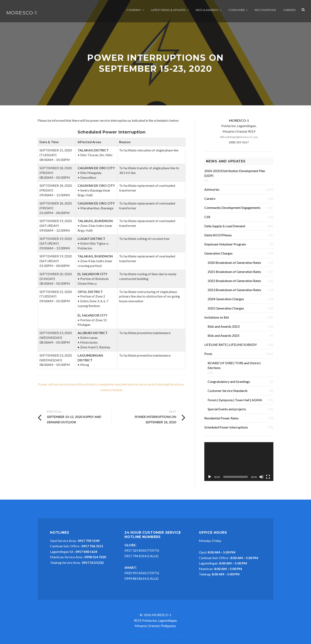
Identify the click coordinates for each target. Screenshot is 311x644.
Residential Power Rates (221, 420)
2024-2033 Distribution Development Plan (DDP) (235, 175)
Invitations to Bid (217, 319)
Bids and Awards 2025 (224, 337)
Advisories (212, 191)
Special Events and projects (227, 411)
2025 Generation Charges (226, 310)
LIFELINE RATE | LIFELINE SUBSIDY (231, 347)
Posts (208, 356)
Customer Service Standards (228, 393)
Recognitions (265, 10)
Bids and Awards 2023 (224, 328)
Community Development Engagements (232, 210)
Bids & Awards (207, 10)
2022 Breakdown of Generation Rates (234, 283)
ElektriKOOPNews (218, 237)
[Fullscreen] (268, 479)
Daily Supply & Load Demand (225, 228)
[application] (239, 464)
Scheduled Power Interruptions (226, 429)
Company (134, 10)
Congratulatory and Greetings (229, 384)
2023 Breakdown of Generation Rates (234, 292)
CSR (207, 219)
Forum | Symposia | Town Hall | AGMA (235, 402)
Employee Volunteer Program (225, 246)
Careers (289, 10)
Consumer (237, 10)
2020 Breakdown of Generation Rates (234, 265)
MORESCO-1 (22, 13)
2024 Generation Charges (226, 301)
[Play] (210, 479)
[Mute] (261, 479)
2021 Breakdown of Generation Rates (234, 274)
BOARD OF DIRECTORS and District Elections (234, 367)
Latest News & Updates (168, 10)
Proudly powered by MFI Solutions (149, 638)
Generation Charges (218, 255)
